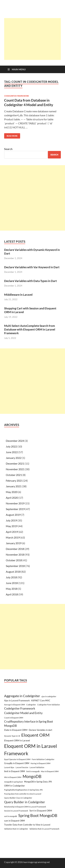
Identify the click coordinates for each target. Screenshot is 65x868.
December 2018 (15, 549)
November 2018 (15, 554)
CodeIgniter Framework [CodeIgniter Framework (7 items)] (20, 708)
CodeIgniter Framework (17, 96)
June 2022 (12, 452)
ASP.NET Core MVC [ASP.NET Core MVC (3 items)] (41, 700)
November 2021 (15, 469)
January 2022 (14, 458)
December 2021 (15, 463)
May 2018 (12, 589)
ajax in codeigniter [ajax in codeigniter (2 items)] (49, 696)
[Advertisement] (35, 39)
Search (8, 149)
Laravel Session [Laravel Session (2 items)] (22, 767)
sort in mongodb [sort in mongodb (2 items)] (11, 816)
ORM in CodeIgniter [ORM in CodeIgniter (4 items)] (15, 786)
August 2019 (13, 515)
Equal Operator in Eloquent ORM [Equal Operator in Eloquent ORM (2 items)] (17, 759)
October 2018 (14, 560)
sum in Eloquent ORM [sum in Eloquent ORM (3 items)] (14, 821)
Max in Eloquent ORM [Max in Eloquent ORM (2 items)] (50, 771)
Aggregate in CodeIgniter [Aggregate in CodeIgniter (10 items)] (22, 696)
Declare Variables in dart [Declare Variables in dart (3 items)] (40, 730)
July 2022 (11, 446)
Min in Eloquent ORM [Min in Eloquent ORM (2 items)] (13, 777)
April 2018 (12, 594)
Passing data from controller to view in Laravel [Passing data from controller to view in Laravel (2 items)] (23, 794)
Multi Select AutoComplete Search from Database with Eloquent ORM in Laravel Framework (30, 329)
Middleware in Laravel (18, 295)
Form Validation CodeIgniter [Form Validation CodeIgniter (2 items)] (43, 759)
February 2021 (14, 481)
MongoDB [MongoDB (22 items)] (32, 776)
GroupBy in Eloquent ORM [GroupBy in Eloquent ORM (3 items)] (17, 763)
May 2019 (12, 526)
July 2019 (11, 520)
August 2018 (13, 572)
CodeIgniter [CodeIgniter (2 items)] (31, 705)
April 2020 (12, 498)
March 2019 (13, 537)
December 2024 (15, 441)
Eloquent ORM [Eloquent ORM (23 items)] (35, 735)
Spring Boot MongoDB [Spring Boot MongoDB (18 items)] (38, 815)
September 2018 (15, 566)
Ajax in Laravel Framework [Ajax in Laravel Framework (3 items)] (17, 700)
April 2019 (12, 532)
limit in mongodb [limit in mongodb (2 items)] (33, 771)
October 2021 (14, 475)
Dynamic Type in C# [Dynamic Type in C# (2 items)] (12, 736)
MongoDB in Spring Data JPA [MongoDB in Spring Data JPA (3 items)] (38, 782)
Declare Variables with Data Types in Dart (31, 281)
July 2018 (11, 577)
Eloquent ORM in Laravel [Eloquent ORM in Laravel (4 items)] (17, 740)
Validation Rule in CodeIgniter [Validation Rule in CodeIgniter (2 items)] (16, 829)
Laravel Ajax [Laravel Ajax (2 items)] (9, 767)
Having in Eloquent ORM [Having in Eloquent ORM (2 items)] (40, 763)
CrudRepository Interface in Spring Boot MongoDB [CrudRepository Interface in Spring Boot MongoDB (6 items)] (29, 724)
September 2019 (15, 509)
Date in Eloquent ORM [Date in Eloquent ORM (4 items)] (16, 730)
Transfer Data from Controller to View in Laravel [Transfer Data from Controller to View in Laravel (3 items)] (27, 825)
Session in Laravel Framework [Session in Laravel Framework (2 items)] (16, 811)
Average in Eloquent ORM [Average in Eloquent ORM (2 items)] (15, 705)
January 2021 (14, 486)
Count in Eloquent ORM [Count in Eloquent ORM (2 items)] (14, 718)
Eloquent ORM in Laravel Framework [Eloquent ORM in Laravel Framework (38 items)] (31, 750)
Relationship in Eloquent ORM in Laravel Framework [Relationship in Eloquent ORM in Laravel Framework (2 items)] (25, 807)
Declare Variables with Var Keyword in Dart (32, 267)
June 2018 (12, 583)
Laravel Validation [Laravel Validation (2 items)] (37, 767)
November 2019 (15, 503)
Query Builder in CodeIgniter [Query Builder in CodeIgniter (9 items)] (25, 802)
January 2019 (14, 543)
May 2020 (12, 492)
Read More (11, 135)
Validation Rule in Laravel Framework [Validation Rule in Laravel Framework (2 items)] (44, 829)
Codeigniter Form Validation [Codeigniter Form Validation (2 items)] (49, 705)
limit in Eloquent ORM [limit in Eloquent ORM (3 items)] (15, 771)
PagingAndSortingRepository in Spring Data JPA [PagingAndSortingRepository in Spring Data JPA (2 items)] (23, 790)
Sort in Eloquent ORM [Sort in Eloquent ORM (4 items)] (41, 811)
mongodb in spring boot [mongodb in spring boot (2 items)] (13, 782)
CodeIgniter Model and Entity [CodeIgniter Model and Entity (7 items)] (23, 713)
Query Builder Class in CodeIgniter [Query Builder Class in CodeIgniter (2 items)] (18, 798)
